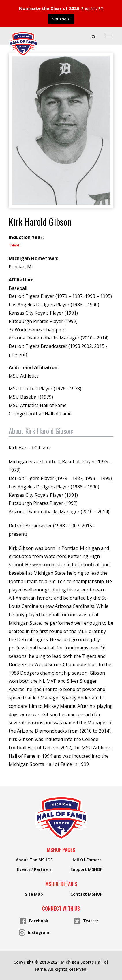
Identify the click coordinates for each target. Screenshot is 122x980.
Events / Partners (34, 869)
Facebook (34, 920)
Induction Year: (26, 237)
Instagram (34, 932)
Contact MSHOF (86, 894)
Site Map (34, 894)
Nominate (61, 19)
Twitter (86, 920)
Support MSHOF (86, 869)
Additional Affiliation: (34, 367)
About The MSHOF (34, 860)
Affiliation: (21, 280)
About (41, 431)
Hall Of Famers (86, 860)
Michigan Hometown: (33, 258)
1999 (14, 245)
